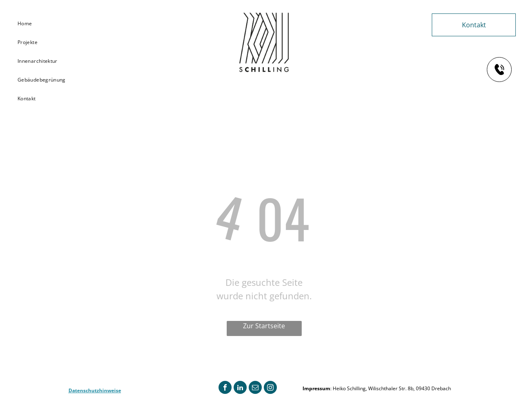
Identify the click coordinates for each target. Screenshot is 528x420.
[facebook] (225, 388)
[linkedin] (240, 388)
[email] (255, 388)
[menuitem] (44, 24)
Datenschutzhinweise (95, 390)
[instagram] (270, 388)
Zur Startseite (264, 326)
